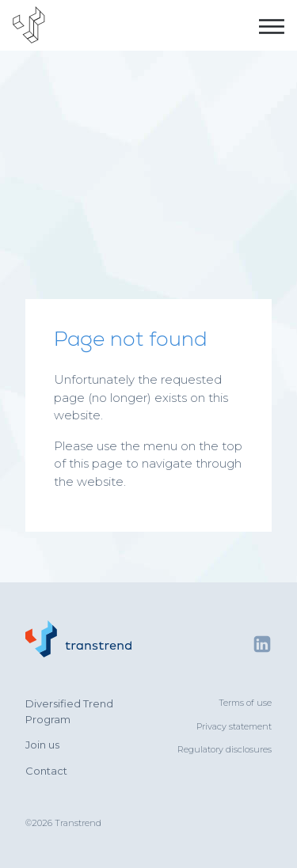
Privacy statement (234, 726)
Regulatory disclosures (225, 749)
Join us (42, 745)
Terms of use (245, 703)
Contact (46, 771)
